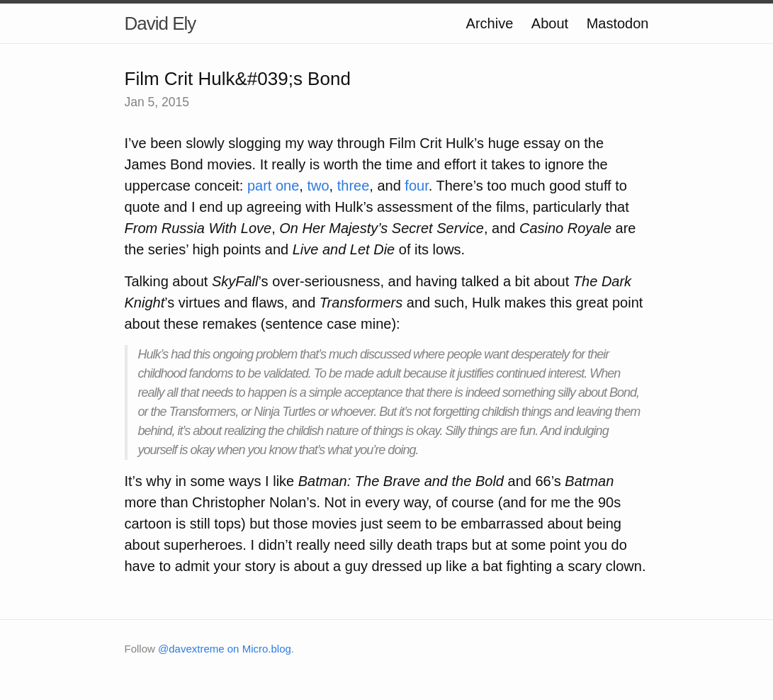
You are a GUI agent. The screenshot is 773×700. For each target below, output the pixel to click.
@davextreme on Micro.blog (225, 649)
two (318, 186)
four (416, 186)
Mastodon (618, 23)
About (550, 23)
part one (273, 186)
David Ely (160, 23)
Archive (490, 23)
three (354, 186)
